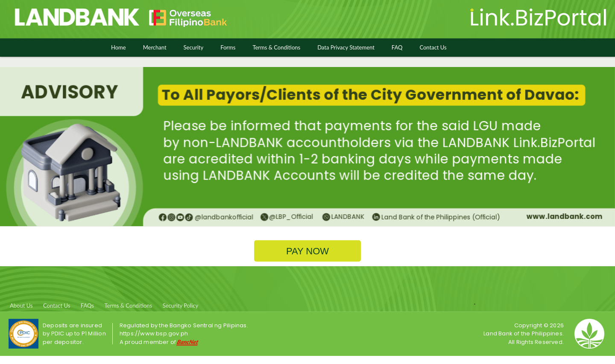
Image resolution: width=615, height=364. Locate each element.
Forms (228, 47)
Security (194, 47)
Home (119, 47)
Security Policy (181, 306)
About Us (21, 306)
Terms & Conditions (276, 47)
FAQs (87, 306)
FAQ (397, 47)
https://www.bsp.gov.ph (154, 333)
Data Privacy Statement (346, 47)
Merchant (155, 47)
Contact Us (433, 47)
